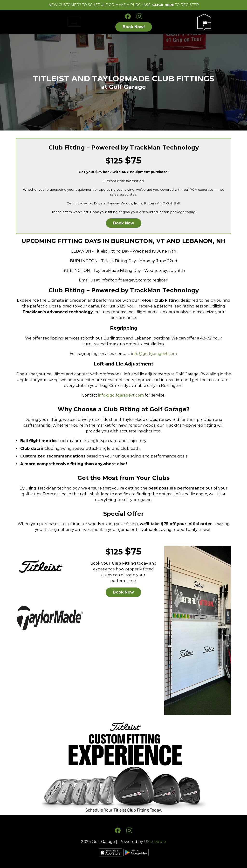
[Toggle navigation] (74, 22)
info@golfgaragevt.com (154, 354)
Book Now (124, 223)
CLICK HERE (163, 5)
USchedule (155, 842)
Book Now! (134, 27)
